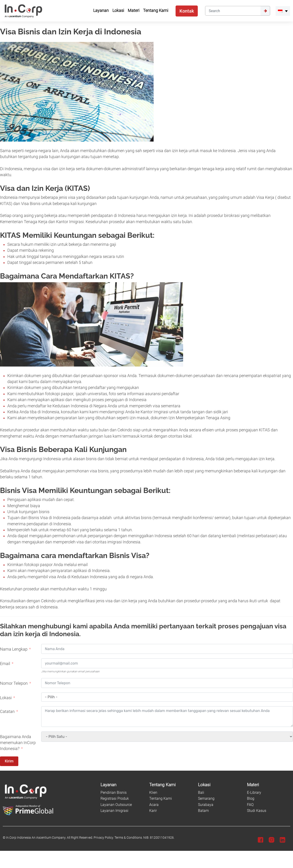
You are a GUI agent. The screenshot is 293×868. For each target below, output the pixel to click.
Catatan (7, 712)
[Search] (233, 11)
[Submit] (265, 11)
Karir (153, 811)
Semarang (206, 798)
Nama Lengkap (14, 649)
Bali (201, 793)
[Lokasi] (220, 785)
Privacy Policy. (104, 838)
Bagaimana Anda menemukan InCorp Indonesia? (18, 743)
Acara (154, 805)
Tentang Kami (161, 798)
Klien (153, 793)
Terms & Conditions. (129, 838)
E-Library (254, 793)
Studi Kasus (257, 811)
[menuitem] (283, 11)
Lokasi (6, 698)
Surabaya (206, 805)
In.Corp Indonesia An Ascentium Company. (36, 838)
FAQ (250, 805)
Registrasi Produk (115, 798)
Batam (203, 811)
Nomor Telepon (14, 683)
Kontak (187, 11)
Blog (251, 798)
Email (5, 664)
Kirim (9, 761)
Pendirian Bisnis (114, 793)
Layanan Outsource (116, 805)
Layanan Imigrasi (114, 811)
